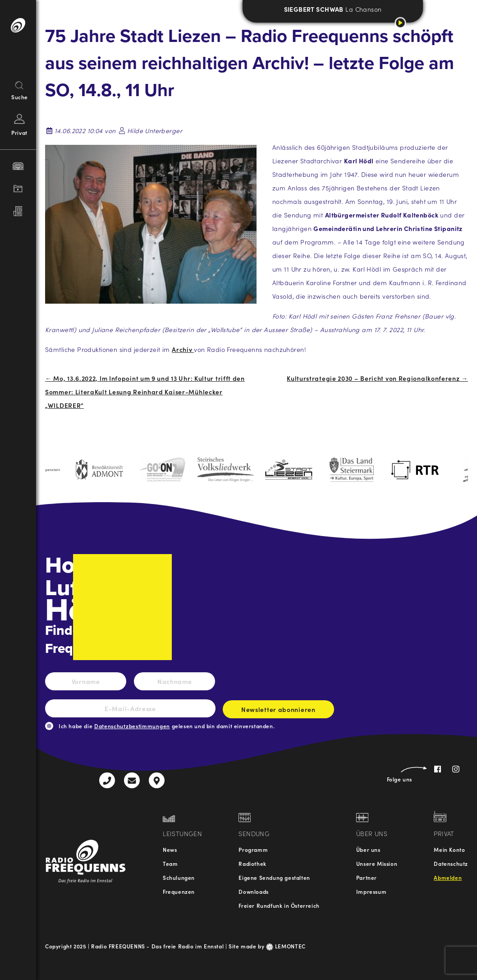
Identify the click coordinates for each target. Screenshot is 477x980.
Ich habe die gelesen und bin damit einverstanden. (167, 726)
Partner (367, 877)
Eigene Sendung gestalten (274, 877)
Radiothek (252, 863)
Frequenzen (179, 891)
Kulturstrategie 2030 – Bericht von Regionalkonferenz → (377, 378)
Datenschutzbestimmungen (132, 726)
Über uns (368, 849)
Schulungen (179, 877)
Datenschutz (451, 863)
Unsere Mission (377, 863)
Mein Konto (449, 849)
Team (170, 863)
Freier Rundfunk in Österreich (279, 905)
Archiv (183, 349)
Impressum (371, 891)
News (170, 849)
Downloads (253, 891)
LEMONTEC (286, 946)
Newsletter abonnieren (278, 712)
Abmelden (448, 877)
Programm (253, 849)
